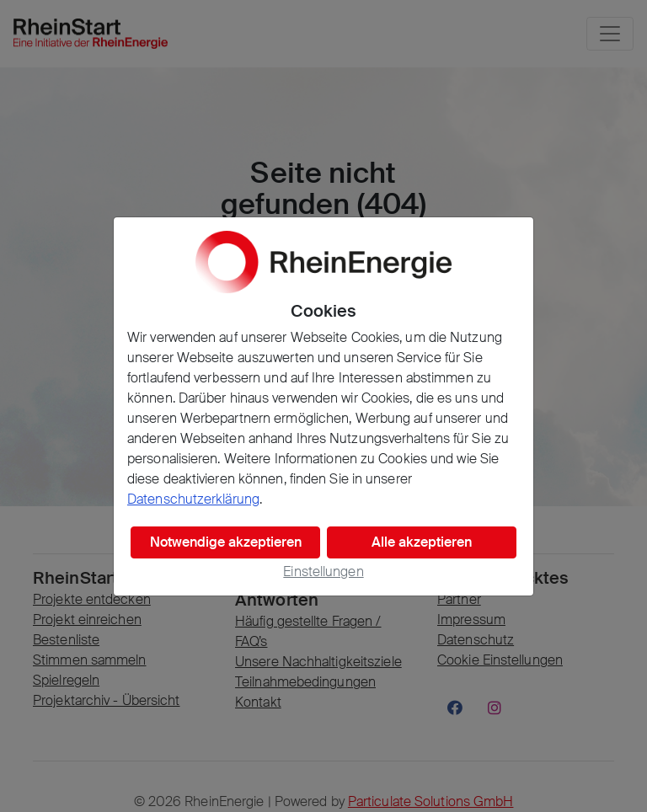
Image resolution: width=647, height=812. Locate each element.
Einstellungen (323, 572)
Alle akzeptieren (422, 542)
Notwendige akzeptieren (226, 542)
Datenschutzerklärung (193, 499)
